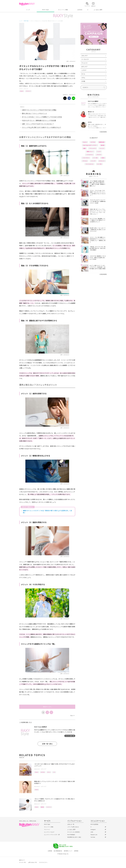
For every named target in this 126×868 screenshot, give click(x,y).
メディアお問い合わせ (73, 827)
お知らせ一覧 (71, 824)
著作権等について (68, 851)
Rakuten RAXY (27, 4)
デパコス (85, 161)
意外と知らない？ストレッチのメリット (34, 113)
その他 (83, 81)
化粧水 (103, 158)
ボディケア (26, 89)
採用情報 (76, 851)
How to (22, 91)
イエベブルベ (86, 158)
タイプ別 (99, 164)
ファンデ (93, 161)
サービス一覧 (22, 862)
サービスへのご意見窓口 (74, 832)
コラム (83, 78)
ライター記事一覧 (70, 736)
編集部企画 (102, 142)
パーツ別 (95, 158)
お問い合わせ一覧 (32, 862)
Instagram (93, 830)
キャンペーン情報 (63, 10)
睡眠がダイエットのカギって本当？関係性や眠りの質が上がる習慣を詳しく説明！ (47, 512)
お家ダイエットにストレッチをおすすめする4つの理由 (39, 110)
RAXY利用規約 (71, 835)
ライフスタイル (90, 164)
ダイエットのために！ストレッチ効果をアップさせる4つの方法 (42, 117)
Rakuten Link (94, 835)
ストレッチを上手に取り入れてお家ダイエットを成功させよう (41, 127)
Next (72, 716)
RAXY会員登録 (94, 824)
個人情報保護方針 (58, 851)
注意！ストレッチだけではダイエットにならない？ (38, 124)
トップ (28, 10)
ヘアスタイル (90, 155)
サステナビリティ (43, 862)
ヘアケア (84, 70)
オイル (49, 772)
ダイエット (28, 91)
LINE (92, 832)
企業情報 (50, 851)
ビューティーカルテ (49, 832)
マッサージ (49, 807)
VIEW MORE (103, 132)
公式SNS (80, 10)
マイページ (47, 830)
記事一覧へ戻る (47, 744)
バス (54, 772)
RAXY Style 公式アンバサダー (90, 145)
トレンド (102, 148)
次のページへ (47, 707)
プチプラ (99, 155)
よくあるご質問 (98, 10)
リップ (99, 151)
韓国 (84, 148)
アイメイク (84, 63)
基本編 (42, 807)
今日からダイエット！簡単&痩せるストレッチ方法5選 (39, 120)
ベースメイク (85, 59)
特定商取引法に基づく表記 (74, 837)
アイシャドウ (93, 148)
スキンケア (84, 56)
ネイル (83, 74)
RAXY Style (45, 10)
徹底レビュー (90, 151)
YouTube (93, 837)
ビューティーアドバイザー (51, 835)
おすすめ (43, 772)
